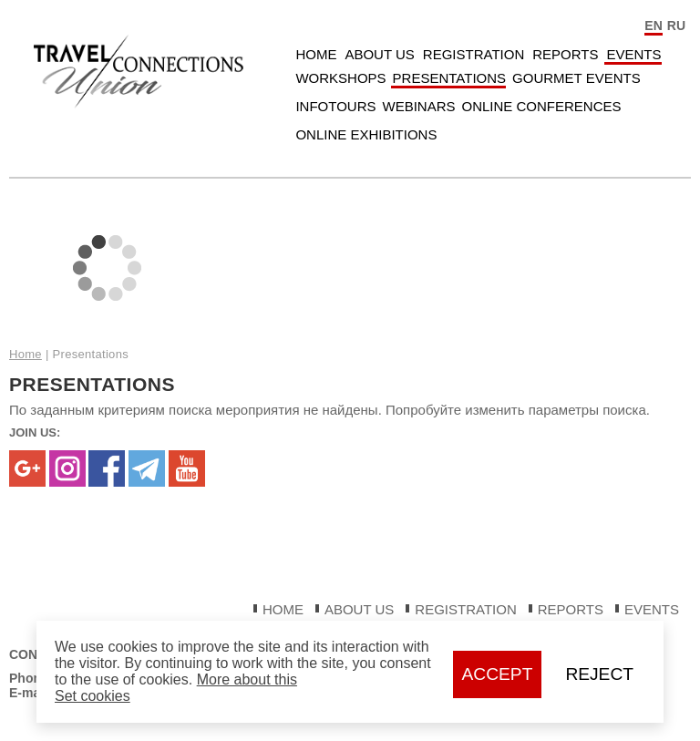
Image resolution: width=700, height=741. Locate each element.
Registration (474, 54)
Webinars (418, 106)
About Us (379, 54)
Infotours (335, 106)
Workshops (340, 78)
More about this (247, 679)
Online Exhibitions (366, 134)
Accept (498, 674)
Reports (565, 54)
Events (633, 54)
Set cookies (93, 696)
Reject (599, 674)
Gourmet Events (576, 78)
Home (316, 54)
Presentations (449, 78)
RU (676, 26)
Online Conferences (542, 106)
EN (653, 26)
